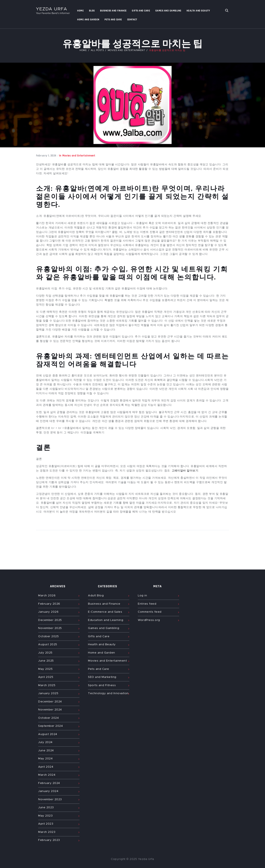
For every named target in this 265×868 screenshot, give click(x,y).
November (50, 628)
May (45, 669)
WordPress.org (149, 620)
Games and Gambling (104, 628)
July (45, 653)
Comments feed (150, 612)
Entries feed (147, 604)
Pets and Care (99, 669)
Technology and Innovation (108, 693)
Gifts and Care (99, 636)
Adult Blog (96, 596)
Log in (142, 596)
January (48, 612)
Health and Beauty (102, 645)
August (48, 645)
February (49, 604)
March (47, 596)
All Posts (97, 50)
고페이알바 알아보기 (185, 471)
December (50, 620)
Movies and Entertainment (126, 50)
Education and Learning (106, 620)
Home (83, 50)
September (50, 726)
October (48, 636)
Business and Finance (104, 604)
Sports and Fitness (102, 685)
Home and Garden (102, 653)
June (46, 661)
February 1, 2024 (46, 156)
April (46, 677)
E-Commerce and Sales (105, 612)
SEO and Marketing (102, 677)
